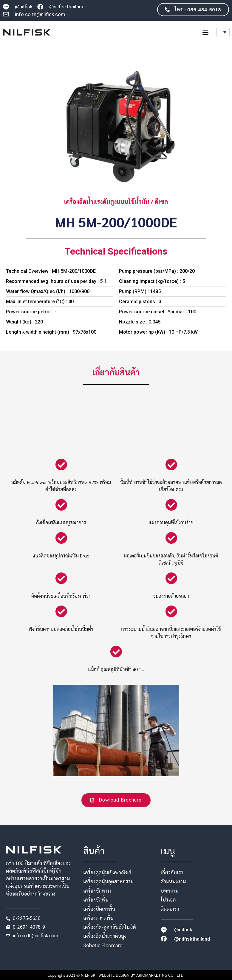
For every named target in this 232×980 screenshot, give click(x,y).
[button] (206, 32)
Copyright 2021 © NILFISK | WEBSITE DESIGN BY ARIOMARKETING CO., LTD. (116, 975)
